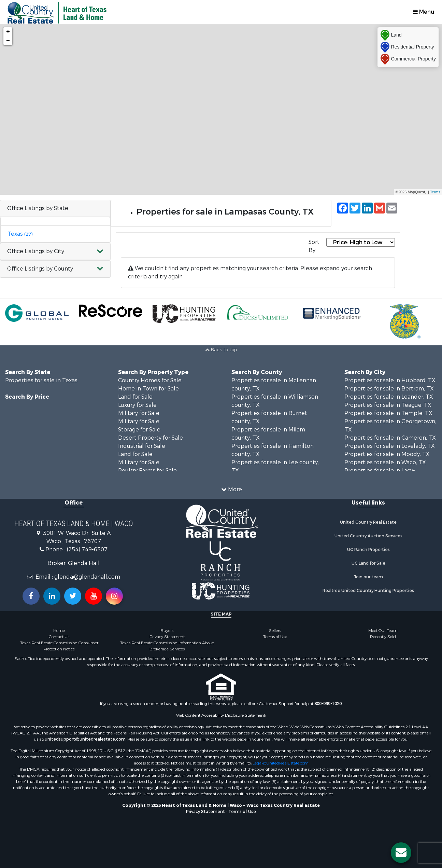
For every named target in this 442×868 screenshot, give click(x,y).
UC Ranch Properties (368, 550)
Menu (424, 12)
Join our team (368, 577)
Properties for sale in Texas (41, 380)
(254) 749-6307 (87, 549)
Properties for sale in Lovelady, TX (390, 446)
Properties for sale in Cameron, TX (390, 438)
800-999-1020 (328, 704)
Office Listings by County (40, 269)
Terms (435, 192)
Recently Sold (383, 637)
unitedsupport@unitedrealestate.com (85, 739)
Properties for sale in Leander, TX (389, 397)
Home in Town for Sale (148, 389)
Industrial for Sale (142, 446)
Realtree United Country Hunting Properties (368, 591)
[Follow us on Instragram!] (114, 596)
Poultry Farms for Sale (147, 471)
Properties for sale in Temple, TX (388, 413)
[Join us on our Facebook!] (31, 596)
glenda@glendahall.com (87, 577)
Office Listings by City (36, 251)
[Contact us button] (401, 853)
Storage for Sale (139, 430)
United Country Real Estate (368, 522)
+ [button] (8, 32)
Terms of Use (275, 637)
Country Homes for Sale (150, 380)
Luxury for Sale (137, 405)
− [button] (8, 41)
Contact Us (59, 637)
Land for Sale (135, 397)
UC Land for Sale (368, 563)
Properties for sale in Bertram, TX (389, 389)
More (232, 489)
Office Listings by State (38, 208)
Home (59, 631)
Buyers (167, 631)
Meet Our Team (383, 631)
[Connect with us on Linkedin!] (52, 596)
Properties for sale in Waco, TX (385, 462)
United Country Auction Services (368, 536)
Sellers (275, 631)
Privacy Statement (167, 637)
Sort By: (314, 246)
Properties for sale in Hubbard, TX (390, 380)
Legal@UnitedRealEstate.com (281, 763)
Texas (20, 234)
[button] (55, 252)
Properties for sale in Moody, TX (387, 454)
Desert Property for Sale (151, 438)
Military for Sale (139, 413)
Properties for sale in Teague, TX (388, 405)
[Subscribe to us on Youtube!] (94, 596)
